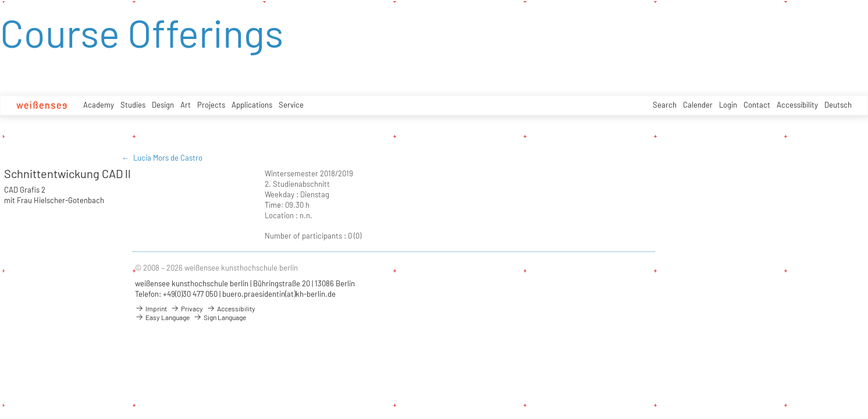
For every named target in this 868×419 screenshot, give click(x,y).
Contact (757, 105)
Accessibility (797, 105)
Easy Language (162, 317)
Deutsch (838, 105)
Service (291, 105)
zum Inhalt (0, 0)
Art (186, 105)
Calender (698, 105)
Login (728, 105)
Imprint (151, 308)
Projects (211, 105)
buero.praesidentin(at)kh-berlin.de (279, 294)
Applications (252, 105)
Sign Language (220, 317)
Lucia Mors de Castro (168, 158)
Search (665, 105)
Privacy (187, 308)
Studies (133, 105)
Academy (99, 105)
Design (163, 105)
